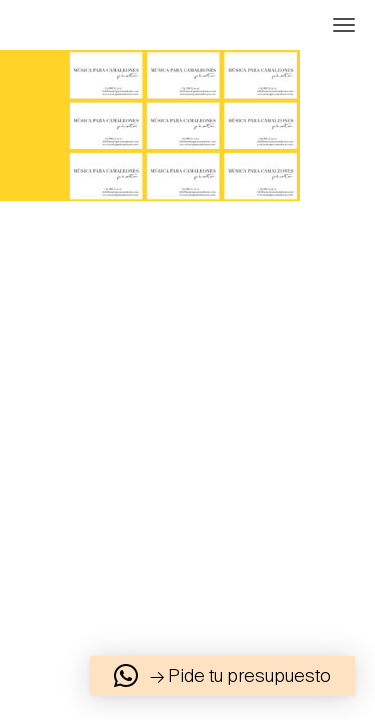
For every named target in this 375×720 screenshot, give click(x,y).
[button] (222, 676)
